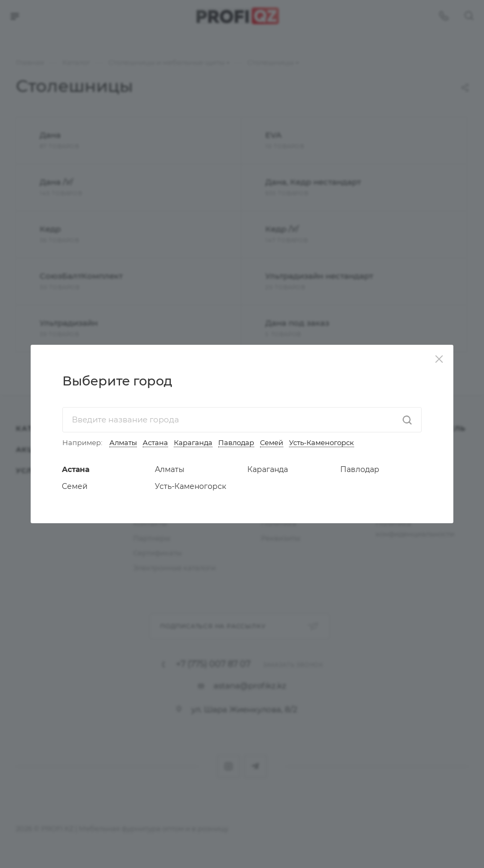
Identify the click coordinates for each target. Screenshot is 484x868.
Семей (272, 442)
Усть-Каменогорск (322, 442)
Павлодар (236, 442)
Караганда (193, 442)
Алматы (123, 442)
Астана (155, 442)
